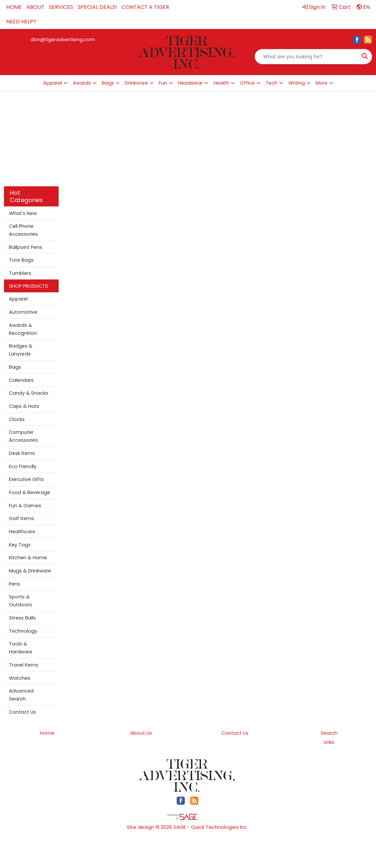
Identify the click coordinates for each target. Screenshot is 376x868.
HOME (14, 7)
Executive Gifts (26, 479)
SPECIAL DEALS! (97, 7)
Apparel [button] (53, 83)
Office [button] (247, 83)
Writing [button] (297, 83)
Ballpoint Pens (26, 247)
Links (329, 742)
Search (329, 733)
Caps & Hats (24, 406)
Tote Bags (21, 260)
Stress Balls (22, 618)
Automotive (23, 312)
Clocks (17, 419)
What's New (23, 213)
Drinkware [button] (136, 83)
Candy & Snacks (29, 393)
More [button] (322, 83)
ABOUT (35, 7)
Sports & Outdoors (20, 601)
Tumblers (20, 273)
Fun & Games (25, 506)
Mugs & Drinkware (30, 571)
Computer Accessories (23, 436)
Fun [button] (163, 83)
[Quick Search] (306, 57)
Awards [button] (82, 83)
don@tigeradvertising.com (63, 39)
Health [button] (221, 83)
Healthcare (22, 532)
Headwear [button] (190, 83)
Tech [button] (272, 83)
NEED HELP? (21, 22)
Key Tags (20, 545)
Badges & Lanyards (21, 350)
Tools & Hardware (21, 648)
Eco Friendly (23, 466)
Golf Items (21, 518)
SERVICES (61, 7)
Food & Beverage (29, 492)
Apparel (18, 299)
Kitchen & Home (28, 558)
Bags (15, 367)
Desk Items (22, 453)
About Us (141, 733)
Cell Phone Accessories (23, 230)
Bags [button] (108, 83)
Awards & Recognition (23, 329)
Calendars (21, 380)
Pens (14, 584)
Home (47, 733)
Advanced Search (21, 695)
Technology (23, 631)
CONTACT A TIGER (145, 7)
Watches (20, 678)
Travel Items (24, 665)
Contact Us (22, 712)
